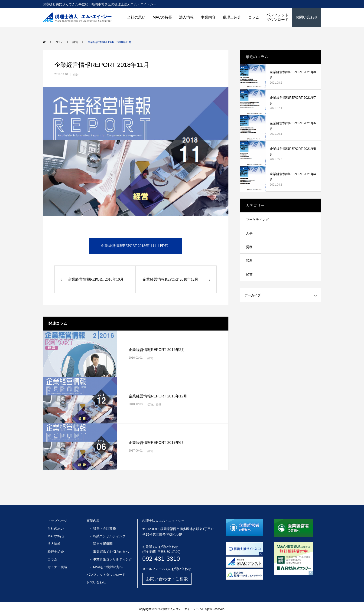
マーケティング (257, 220)
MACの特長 (162, 17)
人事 (249, 233)
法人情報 (186, 17)
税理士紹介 (232, 17)
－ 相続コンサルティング (107, 536)
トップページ (57, 521)
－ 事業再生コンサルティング (110, 559)
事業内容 (208, 17)
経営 (76, 75)
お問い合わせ (307, 17)
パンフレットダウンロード (277, 17)
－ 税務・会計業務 (102, 528)
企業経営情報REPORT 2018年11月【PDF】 (136, 246)
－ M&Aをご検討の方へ (106, 567)
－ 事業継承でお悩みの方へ (109, 552)
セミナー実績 (57, 567)
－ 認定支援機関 (101, 544)
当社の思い (136, 17)
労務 (150, 405)
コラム (254, 17)
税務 (249, 261)
